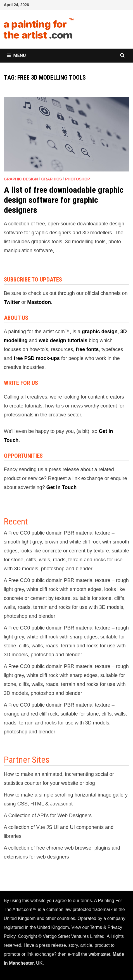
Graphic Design (21, 179)
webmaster (99, 954)
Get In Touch (62, 487)
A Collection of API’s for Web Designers (48, 816)
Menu (16, 55)
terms (86, 901)
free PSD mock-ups (37, 358)
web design (53, 340)
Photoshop (78, 179)
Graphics (51, 179)
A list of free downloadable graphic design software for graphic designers (64, 200)
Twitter (12, 302)
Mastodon (39, 302)
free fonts (87, 349)
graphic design (100, 332)
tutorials (78, 340)
